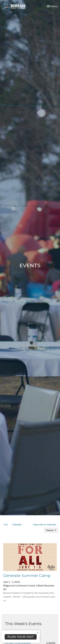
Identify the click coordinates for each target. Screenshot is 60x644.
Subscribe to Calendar (45, 524)
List (6, 524)
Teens (51, 530)
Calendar (17, 524)
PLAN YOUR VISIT (21, 637)
